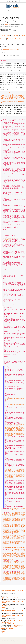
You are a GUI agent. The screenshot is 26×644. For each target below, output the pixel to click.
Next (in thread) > (11, 37)
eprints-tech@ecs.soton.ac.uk (11, 50)
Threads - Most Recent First (14, 39)
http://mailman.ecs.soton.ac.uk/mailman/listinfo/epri (15, 398)
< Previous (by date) (5, 35)
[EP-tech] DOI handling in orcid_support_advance (12, 627)
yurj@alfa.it (10, 54)
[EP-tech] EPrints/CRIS (17, 625)
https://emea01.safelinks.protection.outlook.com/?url (15, 404)
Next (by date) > (15, 35)
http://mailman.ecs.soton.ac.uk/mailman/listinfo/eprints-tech (13, 510)
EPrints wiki (7, 25)
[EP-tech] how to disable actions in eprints (14, 598)
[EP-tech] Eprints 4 (13, 624)
